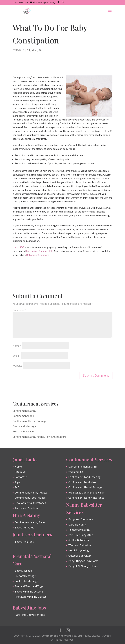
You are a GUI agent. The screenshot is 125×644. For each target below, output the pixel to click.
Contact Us (21, 477)
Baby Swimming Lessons (29, 592)
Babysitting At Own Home (83, 561)
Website (17, 366)
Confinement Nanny (24, 411)
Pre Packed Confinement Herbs (87, 493)
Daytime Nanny (77, 525)
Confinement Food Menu (83, 482)
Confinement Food (23, 416)
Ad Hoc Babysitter (79, 540)
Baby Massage (23, 571)
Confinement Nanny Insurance (86, 498)
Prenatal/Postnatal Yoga (29, 586)
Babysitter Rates (24, 528)
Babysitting (32, 50)
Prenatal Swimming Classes (31, 597)
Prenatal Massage (23, 431)
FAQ (17, 487)
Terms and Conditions (28, 508)
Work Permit (76, 472)
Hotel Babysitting (79, 550)
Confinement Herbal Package (30, 421)
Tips (41, 50)
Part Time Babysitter (80, 535)
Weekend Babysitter (80, 545)
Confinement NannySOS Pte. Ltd (62, 636)
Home (18, 467)
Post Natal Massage (24, 426)
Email (17, 356)
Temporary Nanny (79, 530)
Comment (19, 310)
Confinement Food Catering (84, 477)
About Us (20, 472)
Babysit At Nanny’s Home (83, 566)
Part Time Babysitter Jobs (30, 615)
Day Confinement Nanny (83, 467)
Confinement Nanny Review (31, 493)
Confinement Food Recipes (30, 498)
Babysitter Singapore (38, 255)
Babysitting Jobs (24, 542)
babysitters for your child (40, 251)
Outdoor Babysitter (80, 556)
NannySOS (18, 247)
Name (17, 346)
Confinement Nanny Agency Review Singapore (39, 437)
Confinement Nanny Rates (30, 522)
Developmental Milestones (30, 503)
